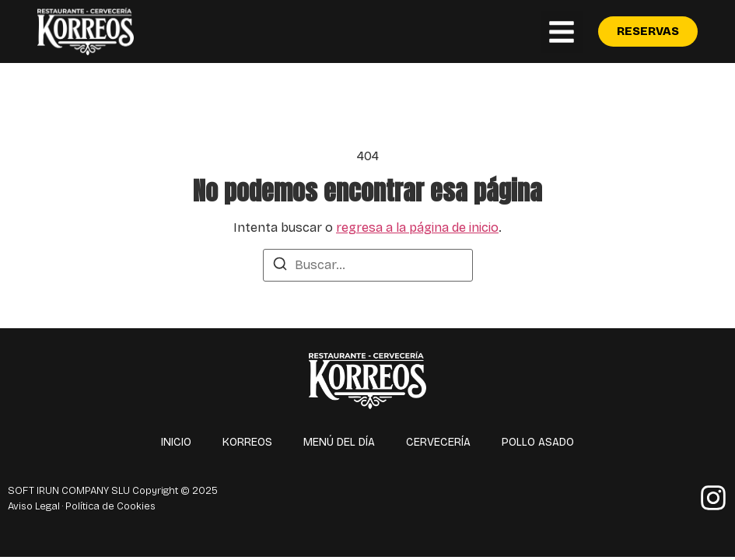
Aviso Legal (34, 506)
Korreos (247, 442)
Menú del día (339, 442)
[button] (562, 32)
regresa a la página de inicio (417, 227)
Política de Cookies (110, 506)
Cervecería (438, 442)
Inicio (176, 442)
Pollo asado (538, 442)
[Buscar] (280, 266)
